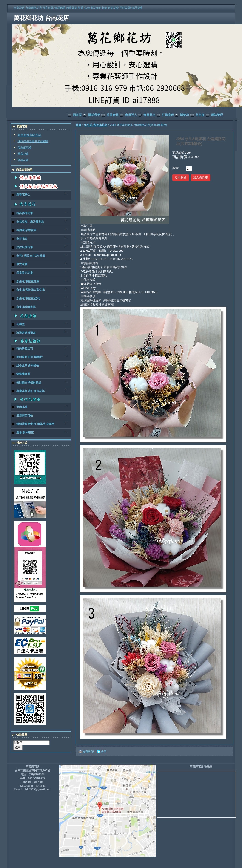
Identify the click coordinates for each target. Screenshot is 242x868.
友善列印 (88, 752)
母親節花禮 (25, 147)
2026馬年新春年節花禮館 (33, 141)
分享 (104, 752)
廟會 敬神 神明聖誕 (30, 135)
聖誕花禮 (23, 160)
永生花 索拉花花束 (96, 125)
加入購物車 (201, 177)
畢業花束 (23, 154)
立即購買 (181, 177)
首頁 (78, 125)
